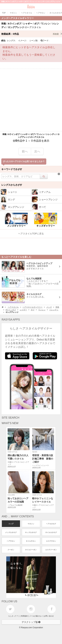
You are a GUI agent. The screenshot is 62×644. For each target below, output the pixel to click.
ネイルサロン (31, 541)
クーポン (11, 550)
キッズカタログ (31, 532)
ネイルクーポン (31, 550)
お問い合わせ (49, 616)
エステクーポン (51, 550)
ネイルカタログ (51, 532)
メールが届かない (36, 616)
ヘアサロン (11, 541)
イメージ (23, 41)
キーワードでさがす (12, 169)
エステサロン (51, 541)
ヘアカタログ (51, 524)
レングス (12, 41)
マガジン (31, 524)
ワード (45, 41)
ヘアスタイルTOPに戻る (31, 234)
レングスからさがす (12, 185)
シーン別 (34, 41)
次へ (37, 151)
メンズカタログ (11, 532)
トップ (11, 524)
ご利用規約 (24, 616)
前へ (25, 151)
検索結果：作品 (32, 34)
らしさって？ (13, 616)
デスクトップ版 (31, 622)
